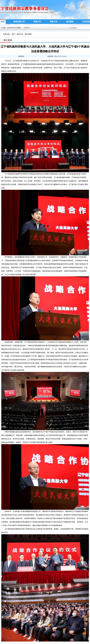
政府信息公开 (19, 22)
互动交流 (86, 22)
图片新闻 (28, 34)
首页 (3, 22)
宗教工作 (54, 22)
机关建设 (70, 22)
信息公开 (20, 34)
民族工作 (37, 22)
